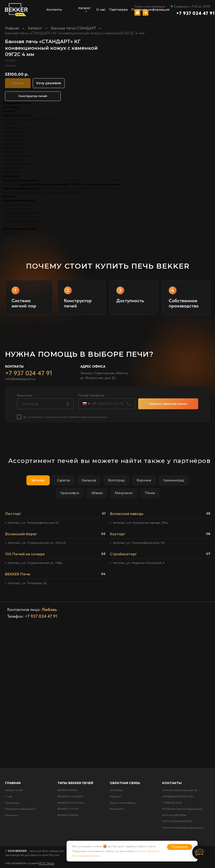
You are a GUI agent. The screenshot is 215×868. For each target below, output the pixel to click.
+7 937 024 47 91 (195, 13)
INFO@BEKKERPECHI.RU (178, 796)
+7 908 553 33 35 (172, 803)
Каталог (35, 28)
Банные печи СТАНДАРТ (73, 28)
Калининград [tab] (174, 480)
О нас (9, 796)
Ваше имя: (25, 397)
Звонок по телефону (123, 803)
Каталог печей (14, 790)
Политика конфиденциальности (183, 828)
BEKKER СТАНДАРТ (71, 796)
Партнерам (12, 803)
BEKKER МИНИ (67, 790)
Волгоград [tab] (116, 480)
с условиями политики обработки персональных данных (76, 418)
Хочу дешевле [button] (49, 83)
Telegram (116, 796)
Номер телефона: (91, 397)
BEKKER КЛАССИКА (71, 803)
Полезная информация (20, 809)
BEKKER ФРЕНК (68, 815)
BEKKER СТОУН (68, 809)
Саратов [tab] (63, 480)
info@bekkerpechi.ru (20, 380)
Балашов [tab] (89, 480)
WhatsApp (117, 790)
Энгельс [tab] (38, 480)
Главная (12, 28)
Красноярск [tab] (70, 493)
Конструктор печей (33, 96)
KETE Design (47, 863)
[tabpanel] (107, 550)
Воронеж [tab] (144, 480)
